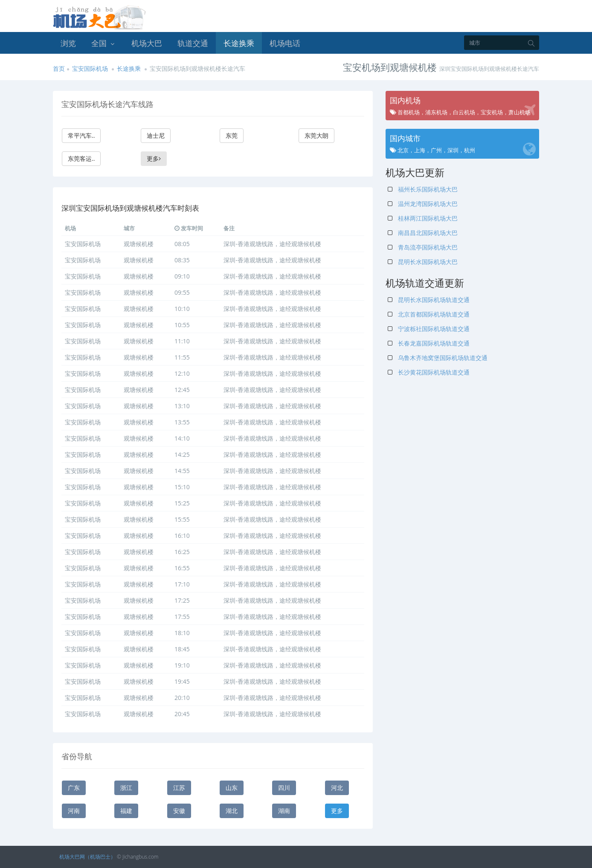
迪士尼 (156, 135)
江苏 (179, 788)
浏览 (68, 43)
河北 (337, 788)
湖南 (284, 811)
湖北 (232, 811)
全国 (104, 43)
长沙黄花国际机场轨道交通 (429, 372)
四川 (284, 788)
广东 (74, 788)
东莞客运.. (81, 158)
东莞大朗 (316, 135)
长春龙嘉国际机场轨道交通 (429, 343)
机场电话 (285, 43)
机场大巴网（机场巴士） (87, 857)
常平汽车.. (81, 135)
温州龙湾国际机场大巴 (423, 204)
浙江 (126, 788)
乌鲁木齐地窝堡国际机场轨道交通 (438, 358)
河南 (74, 811)
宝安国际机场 (90, 68)
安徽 (179, 811)
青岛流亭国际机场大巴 (423, 247)
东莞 (232, 135)
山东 (232, 788)
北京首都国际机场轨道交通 (429, 314)
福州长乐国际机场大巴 (423, 189)
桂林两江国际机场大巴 (423, 218)
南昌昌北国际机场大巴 (423, 233)
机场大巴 (147, 43)
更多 (154, 158)
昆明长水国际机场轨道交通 (429, 300)
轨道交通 (193, 43)
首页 (59, 68)
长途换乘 (239, 43)
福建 (126, 811)
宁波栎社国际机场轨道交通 (429, 329)
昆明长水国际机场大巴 (423, 262)
